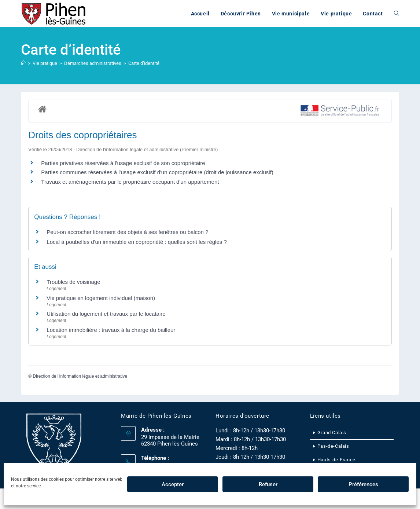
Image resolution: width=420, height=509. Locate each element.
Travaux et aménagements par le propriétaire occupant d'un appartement (130, 182)
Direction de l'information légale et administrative (80, 376)
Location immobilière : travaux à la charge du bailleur (111, 330)
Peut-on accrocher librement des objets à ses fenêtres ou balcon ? (127, 232)
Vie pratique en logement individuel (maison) (101, 298)
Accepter (173, 484)
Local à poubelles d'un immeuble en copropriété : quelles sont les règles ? (137, 242)
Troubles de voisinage (73, 282)
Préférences (363, 484)
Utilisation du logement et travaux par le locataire (106, 314)
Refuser (268, 484)
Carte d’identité (144, 63)
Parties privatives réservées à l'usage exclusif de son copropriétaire (123, 163)
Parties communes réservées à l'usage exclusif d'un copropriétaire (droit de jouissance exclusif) (157, 172)
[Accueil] (23, 63)
